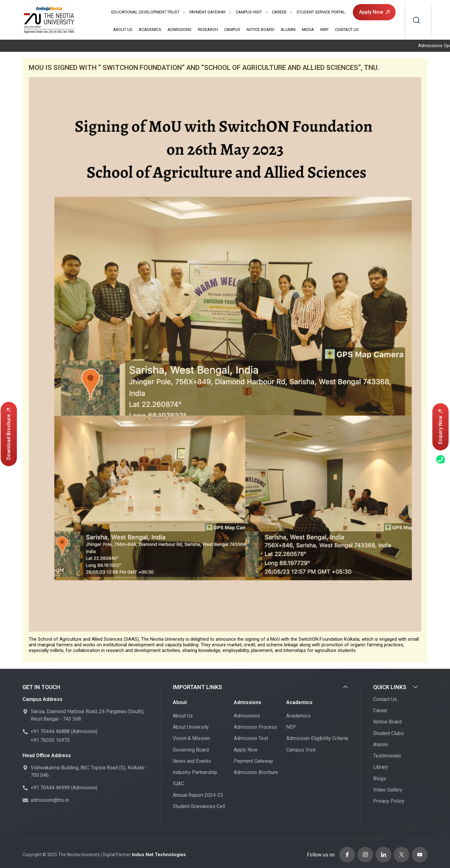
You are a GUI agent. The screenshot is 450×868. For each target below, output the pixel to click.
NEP (291, 728)
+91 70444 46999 (50, 788)
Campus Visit (249, 12)
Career (279, 12)
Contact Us (347, 30)
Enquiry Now (440, 427)
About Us (123, 30)
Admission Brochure (256, 773)
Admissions (180, 30)
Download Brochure (9, 434)
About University (191, 728)
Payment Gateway (207, 12)
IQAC (178, 784)
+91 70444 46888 (50, 732)
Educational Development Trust (145, 12)
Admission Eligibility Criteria (317, 739)
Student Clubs (388, 734)
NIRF (325, 30)
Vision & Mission (191, 739)
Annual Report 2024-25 (198, 795)
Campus (232, 30)
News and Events (192, 761)
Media (308, 30)
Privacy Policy (389, 802)
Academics (150, 30)
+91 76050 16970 (50, 740)
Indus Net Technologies (157, 853)
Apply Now (374, 12)
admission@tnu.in (50, 800)
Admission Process (255, 728)
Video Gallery (388, 790)
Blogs (380, 779)
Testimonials (387, 756)
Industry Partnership (195, 773)
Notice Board (260, 30)
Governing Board (191, 750)
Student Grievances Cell (199, 807)
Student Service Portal (321, 12)
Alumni (288, 30)
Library (381, 768)
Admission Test (251, 739)
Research (208, 30)
